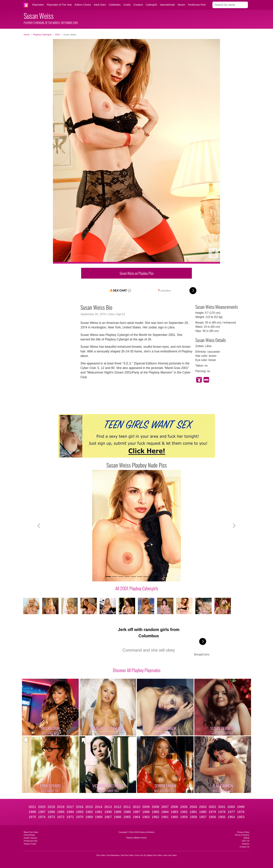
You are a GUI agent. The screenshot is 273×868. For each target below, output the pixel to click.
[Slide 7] (146, 577)
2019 (51, 807)
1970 (80, 817)
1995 (61, 812)
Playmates (38, 5)
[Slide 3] (121, 577)
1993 (80, 812)
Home (27, 35)
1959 (184, 817)
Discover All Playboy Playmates (137, 670)
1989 (118, 812)
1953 (241, 817)
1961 (165, 817)
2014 (99, 807)
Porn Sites (101, 855)
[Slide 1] (108, 577)
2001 (57, 35)
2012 (118, 807)
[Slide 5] (133, 577)
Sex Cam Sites (170, 855)
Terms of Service (242, 835)
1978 (222, 812)
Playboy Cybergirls (42, 35)
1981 (193, 812)
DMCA (246, 838)
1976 (241, 812)
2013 (108, 807)
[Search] (230, 5)
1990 (108, 812)
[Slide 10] (165, 577)
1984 (165, 812)
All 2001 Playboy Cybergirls (137, 588)
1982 (184, 812)
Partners (246, 844)
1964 (137, 817)
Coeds (127, 5)
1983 (174, 812)
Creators (138, 5)
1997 (42, 812)
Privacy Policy (243, 832)
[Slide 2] (115, 577)
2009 (146, 807)
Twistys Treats (30, 844)
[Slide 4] (127, 577)
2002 (212, 807)
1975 (32, 817)
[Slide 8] (152, 577)
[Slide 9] (158, 577)
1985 (155, 812)
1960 (174, 817)
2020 (42, 807)
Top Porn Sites (127, 855)
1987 (137, 812)
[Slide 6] (140, 577)
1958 (193, 817)
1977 (231, 812)
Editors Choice (83, 5)
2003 (203, 807)
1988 (127, 812)
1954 (231, 817)
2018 (61, 807)
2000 (231, 807)
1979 (212, 812)
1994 (70, 812)
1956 (212, 817)
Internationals (167, 5)
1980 (203, 812)
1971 (70, 817)
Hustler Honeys (30, 838)
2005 (184, 807)
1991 (99, 812)
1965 (127, 817)
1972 (61, 817)
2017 (70, 807)
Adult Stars (100, 5)
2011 (127, 807)
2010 (137, 807)
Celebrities (115, 5)
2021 (32, 807)
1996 (51, 812)
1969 (89, 817)
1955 (222, 817)
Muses (181, 5)
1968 (99, 817)
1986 (146, 812)
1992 (89, 812)
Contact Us (245, 847)
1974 (42, 817)
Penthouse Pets (197, 5)
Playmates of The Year (59, 5)
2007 (165, 807)
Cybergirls (151, 5)
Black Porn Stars (31, 832)
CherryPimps (29, 835)
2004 (193, 807)
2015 (89, 807)
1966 (118, 817)
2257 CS (245, 841)
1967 (108, 817)
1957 (203, 817)
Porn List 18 (140, 855)
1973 (51, 817)
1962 (155, 817)
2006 (174, 807)
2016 (80, 807)
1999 (241, 807)
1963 (146, 817)
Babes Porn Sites (155, 855)
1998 (32, 812)
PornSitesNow (113, 855)
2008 (155, 807)
